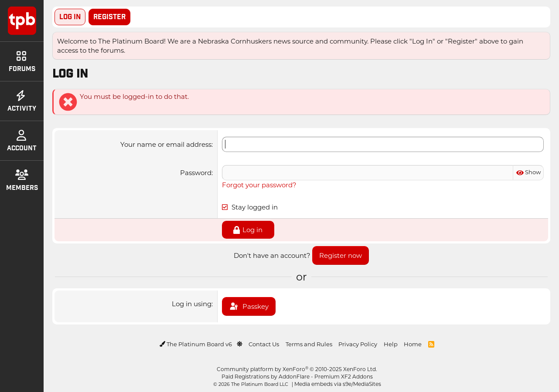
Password (196, 172)
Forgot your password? (259, 185)
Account (22, 141)
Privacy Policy (358, 344)
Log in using (192, 304)
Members (22, 181)
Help (391, 344)
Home (413, 344)
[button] (240, 344)
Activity (22, 101)
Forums (22, 62)
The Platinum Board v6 (196, 344)
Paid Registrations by (297, 376)
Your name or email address (166, 144)
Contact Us (264, 344)
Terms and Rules (309, 344)
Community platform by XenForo (297, 369)
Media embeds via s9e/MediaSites (338, 384)
